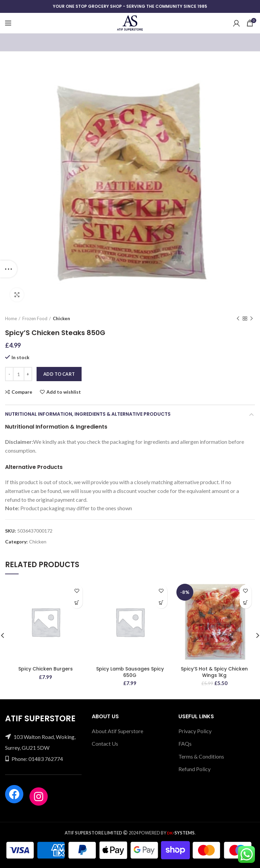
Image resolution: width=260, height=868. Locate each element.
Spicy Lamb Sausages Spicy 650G (130, 672)
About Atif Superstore (117, 731)
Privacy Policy (195, 731)
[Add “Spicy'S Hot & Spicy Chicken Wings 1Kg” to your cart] (246, 603)
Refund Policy (194, 769)
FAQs (185, 743)
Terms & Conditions (201, 756)
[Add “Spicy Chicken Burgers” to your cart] (77, 603)
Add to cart (59, 374)
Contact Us (105, 743)
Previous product (238, 319)
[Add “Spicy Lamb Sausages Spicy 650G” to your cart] (161, 603)
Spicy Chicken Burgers (46, 669)
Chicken (61, 318)
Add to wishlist (64, 392)
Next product (252, 319)
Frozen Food (35, 318)
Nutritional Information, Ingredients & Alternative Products (88, 414)
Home (11, 318)
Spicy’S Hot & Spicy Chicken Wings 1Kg (214, 672)
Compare (22, 392)
